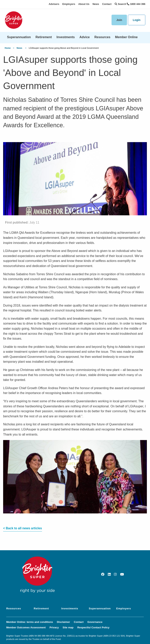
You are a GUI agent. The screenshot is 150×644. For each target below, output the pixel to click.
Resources (102, 37)
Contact (107, 4)
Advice (85, 37)
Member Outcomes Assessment (26, 627)
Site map (68, 627)
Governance (95, 622)
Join (119, 20)
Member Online (126, 37)
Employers (69, 4)
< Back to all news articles (23, 528)
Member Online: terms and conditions (30, 622)
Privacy (54, 627)
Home (8, 48)
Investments (66, 37)
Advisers (54, 4)
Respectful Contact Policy (93, 627)
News (96, 4)
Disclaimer (63, 622)
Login (137, 20)
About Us (84, 4)
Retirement (44, 37)
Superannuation (19, 37)
